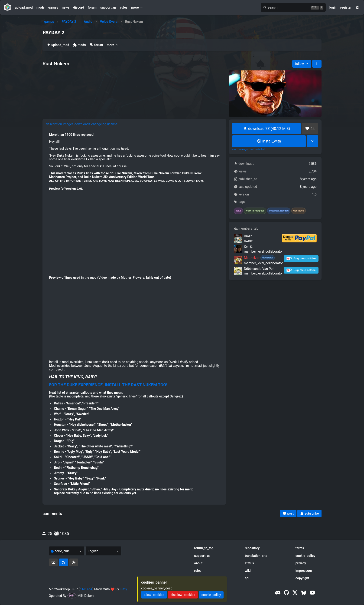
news (66, 7)
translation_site (256, 556)
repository (252, 548)
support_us (108, 7)
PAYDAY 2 (69, 22)
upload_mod (24, 7)
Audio (88, 22)
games (53, 7)
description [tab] (54, 124)
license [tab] (112, 124)
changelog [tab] (99, 124)
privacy (301, 563)
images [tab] (68, 124)
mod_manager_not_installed (248, 149)
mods (41, 7)
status (249, 563)
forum (92, 7)
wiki (248, 571)
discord (79, 7)
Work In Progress (255, 211)
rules (124, 7)
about (198, 563)
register (346, 7)
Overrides (299, 211)
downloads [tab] (82, 124)
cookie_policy (305, 556)
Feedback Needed (279, 211)
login (333, 7)
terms (300, 548)
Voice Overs (109, 22)
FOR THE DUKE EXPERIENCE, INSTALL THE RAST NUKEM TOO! (108, 385)
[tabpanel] (134, 315)
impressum (304, 571)
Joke (238, 211)
